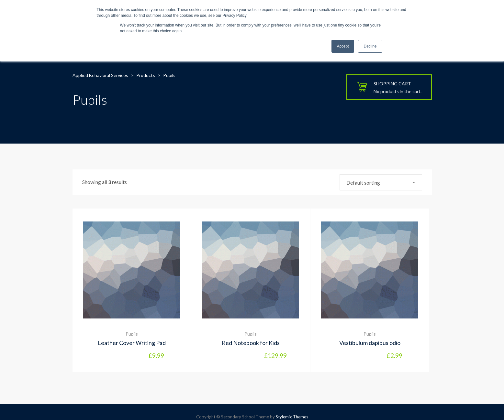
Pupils (132, 334)
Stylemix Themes (292, 417)
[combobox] (381, 182)
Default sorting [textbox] (363, 183)
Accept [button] (343, 46)
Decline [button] (370, 46)
